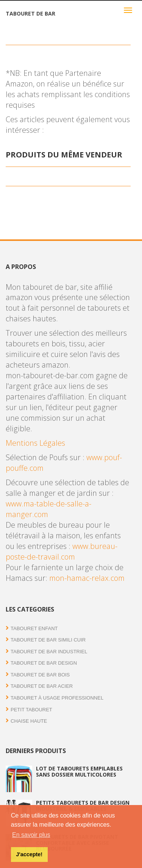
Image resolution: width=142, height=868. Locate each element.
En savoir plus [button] (31, 835)
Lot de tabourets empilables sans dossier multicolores (79, 771)
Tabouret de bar (30, 13)
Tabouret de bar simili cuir (48, 640)
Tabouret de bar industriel (49, 652)
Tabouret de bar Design (44, 663)
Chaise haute (29, 721)
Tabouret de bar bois (40, 675)
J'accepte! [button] (29, 854)
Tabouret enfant (34, 628)
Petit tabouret (31, 710)
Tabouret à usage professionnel (57, 698)
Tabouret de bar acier (42, 686)
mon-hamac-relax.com (87, 578)
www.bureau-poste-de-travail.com (62, 551)
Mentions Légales (35, 443)
